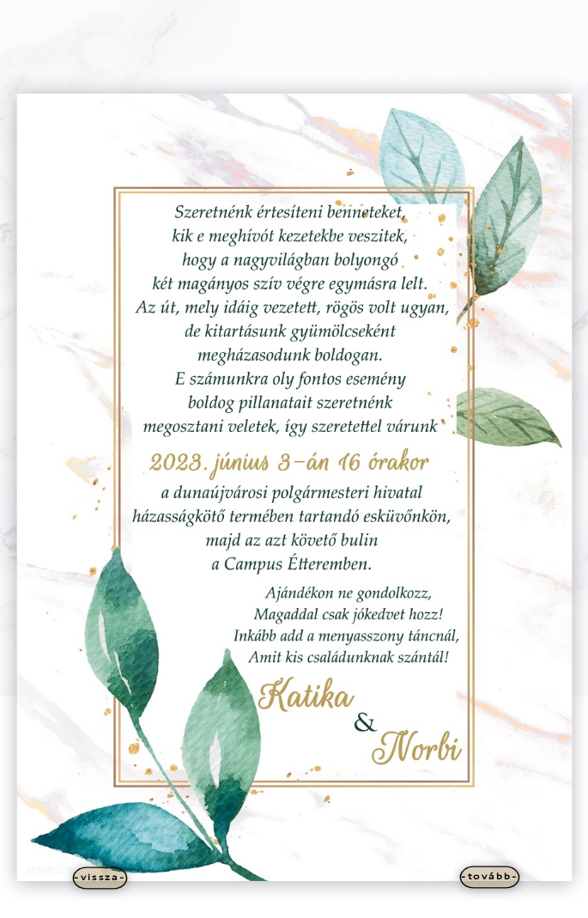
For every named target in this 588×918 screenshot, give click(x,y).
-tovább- (490, 876)
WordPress (365, 902)
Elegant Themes (267, 902)
